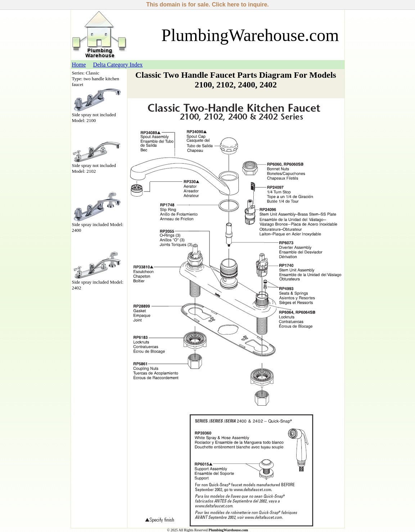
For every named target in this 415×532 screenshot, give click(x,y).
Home (79, 65)
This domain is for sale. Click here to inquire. (207, 4)
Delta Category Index (118, 65)
